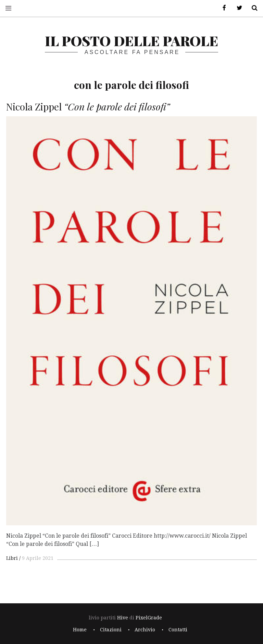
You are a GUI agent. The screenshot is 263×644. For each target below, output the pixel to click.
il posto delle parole (131, 41)
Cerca (252, 8)
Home (80, 630)
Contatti (178, 630)
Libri (12, 558)
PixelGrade (149, 618)
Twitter (237, 8)
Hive (123, 618)
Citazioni (111, 630)
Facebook (222, 8)
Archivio (145, 630)
